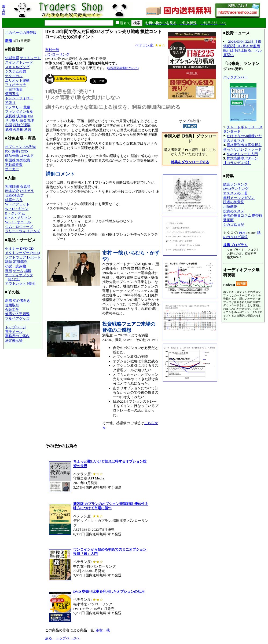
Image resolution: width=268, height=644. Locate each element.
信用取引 (12, 305)
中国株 (10, 160)
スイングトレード (19, 62)
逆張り (10, 103)
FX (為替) (12, 151)
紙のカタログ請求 (242, 235)
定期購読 (20, 262)
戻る (49, 638)
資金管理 (27, 120)
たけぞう (27, 191)
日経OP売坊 (14, 195)
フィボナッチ (16, 85)
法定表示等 (14, 341)
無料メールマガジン (239, 198)
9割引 (31, 283)
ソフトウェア (16, 257)
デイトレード (30, 58)
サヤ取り (12, 120)
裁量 (27, 107)
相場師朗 (12, 186)
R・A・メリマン (18, 218)
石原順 (25, 186)
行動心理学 (22, 125)
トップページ (16, 327)
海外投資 (23, 160)
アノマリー (14, 107)
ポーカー (12, 169)
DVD (24, 248)
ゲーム (18, 271)
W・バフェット (17, 204)
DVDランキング (236, 189)
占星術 (18, 130)
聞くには (14, 279)
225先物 (30, 147)
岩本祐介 (12, 191)
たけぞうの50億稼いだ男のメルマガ (243, 138)
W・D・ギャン (17, 209)
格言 (28, 130)
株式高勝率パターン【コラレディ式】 (241, 161)
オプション (14, 147)
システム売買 (16, 71)
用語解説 (230, 207)
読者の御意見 (234, 202)
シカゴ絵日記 (234, 225)
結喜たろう (14, 200)
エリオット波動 (17, 80)
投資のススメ (234, 211)
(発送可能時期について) (123, 68)
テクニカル (14, 76)
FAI (31, 116)
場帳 (28, 271)
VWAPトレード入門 (242, 154)
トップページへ (68, 638)
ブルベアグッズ (17, 319)
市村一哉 (52, 50)
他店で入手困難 (17, 314)
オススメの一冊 (235, 193)
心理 (9, 125)
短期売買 (12, 58)
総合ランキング (235, 184)
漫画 (9, 271)
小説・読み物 (16, 266)
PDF (242, 233)
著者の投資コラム (237, 215)
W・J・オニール (18, 222)
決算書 (22, 116)
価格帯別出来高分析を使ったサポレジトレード (242, 147)
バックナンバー (235, 77)
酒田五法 (12, 94)
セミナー (12, 248)
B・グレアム (15, 213)
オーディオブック (19, 275)
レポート (34, 257)
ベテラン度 (144, 45)
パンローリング (57, 54)
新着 (9, 41)
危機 (9, 130)
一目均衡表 (14, 89)
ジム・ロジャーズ (19, 227)
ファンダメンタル (19, 112)
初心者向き (22, 301)
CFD (24, 151)
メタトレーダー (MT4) (23, 253)
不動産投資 (14, 165)
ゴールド (27, 156)
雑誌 (9, 262)
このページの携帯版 (21, 33)
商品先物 (12, 156)
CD (31, 248)
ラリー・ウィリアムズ (23, 231)
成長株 (10, 116)
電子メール (14, 332)
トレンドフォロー (19, 98)
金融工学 (12, 310)
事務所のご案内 (17, 336)
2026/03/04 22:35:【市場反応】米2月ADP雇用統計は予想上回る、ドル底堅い (242, 48)
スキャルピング (17, 67)
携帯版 (4, 10)
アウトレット (16, 283)
